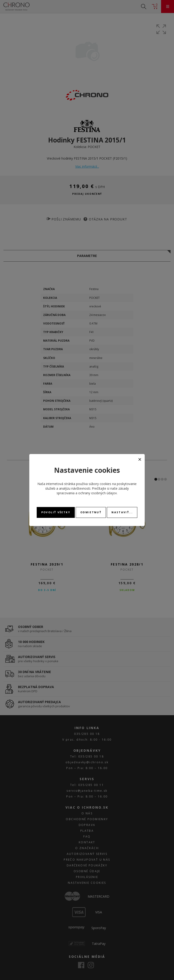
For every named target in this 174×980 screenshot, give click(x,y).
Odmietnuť (91, 512)
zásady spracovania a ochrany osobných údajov (93, 491)
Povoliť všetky (56, 512)
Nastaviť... (122, 512)
